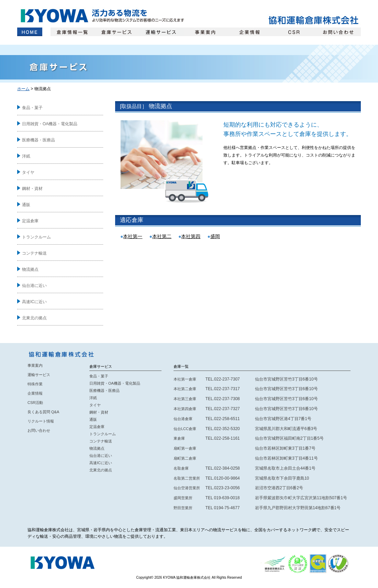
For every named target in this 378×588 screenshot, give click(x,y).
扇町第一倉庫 (185, 448)
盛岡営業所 (183, 498)
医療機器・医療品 (38, 140)
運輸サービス (161, 32)
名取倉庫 (181, 468)
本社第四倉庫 (185, 409)
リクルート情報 (41, 421)
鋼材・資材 (32, 189)
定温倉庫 (30, 221)
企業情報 (250, 32)
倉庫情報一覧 (73, 32)
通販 (26, 205)
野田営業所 (183, 508)
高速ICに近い (34, 302)
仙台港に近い (34, 286)
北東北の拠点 (34, 318)
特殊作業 (35, 384)
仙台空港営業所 (187, 488)
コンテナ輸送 (34, 253)
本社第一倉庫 (185, 379)
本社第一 (133, 236)
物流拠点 (30, 269)
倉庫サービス (117, 32)
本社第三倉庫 (185, 399)
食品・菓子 (32, 108)
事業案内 (206, 32)
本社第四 (191, 236)
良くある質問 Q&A (43, 412)
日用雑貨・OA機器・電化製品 (50, 124)
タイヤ (28, 172)
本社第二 (162, 236)
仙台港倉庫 (183, 419)
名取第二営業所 (187, 478)
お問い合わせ (339, 32)
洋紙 (26, 156)
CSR (294, 32)
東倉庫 (179, 438)
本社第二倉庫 (185, 389)
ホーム (30, 32)
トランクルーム (36, 237)
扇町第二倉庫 (185, 458)
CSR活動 (35, 403)
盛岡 (215, 236)
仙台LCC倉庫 (185, 429)
